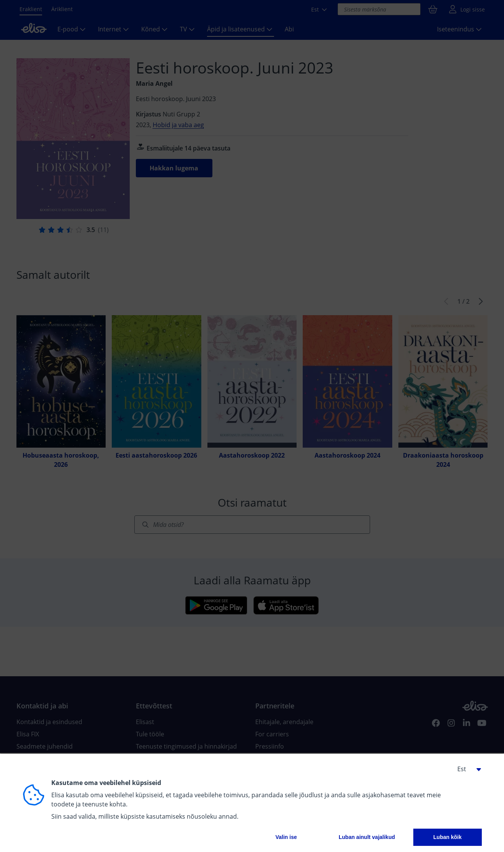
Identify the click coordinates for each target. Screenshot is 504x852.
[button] (466, 769)
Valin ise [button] (286, 837)
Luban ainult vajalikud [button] (367, 837)
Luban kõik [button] (447, 837)
